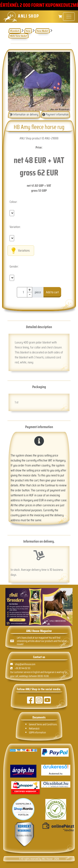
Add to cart (52, 292)
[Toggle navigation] (69, 17)
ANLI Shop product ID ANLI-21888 (39, 138)
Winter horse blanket (19, 36)
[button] (13, 81)
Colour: (14, 202)
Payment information (55, 114)
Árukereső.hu (56, 774)
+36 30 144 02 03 (20, 668)
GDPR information (37, 732)
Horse (28, 31)
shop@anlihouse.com (23, 664)
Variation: (15, 227)
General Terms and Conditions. (43, 724)
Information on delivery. (24, 114)
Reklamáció (34, 729)
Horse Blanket (43, 31)
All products (15, 31)
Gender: (14, 266)
